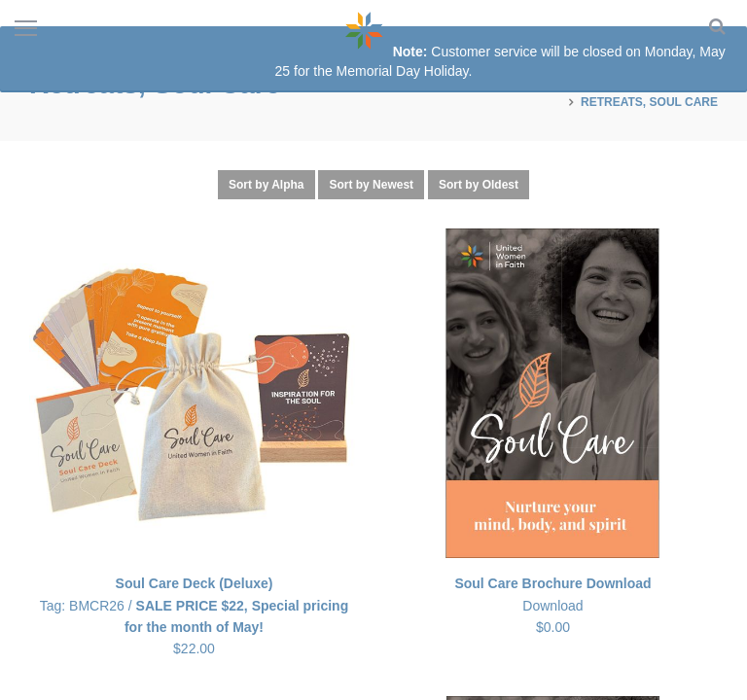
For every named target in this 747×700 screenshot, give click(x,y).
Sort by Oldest (479, 185)
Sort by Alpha (267, 185)
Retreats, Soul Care (649, 102)
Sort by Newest (371, 185)
